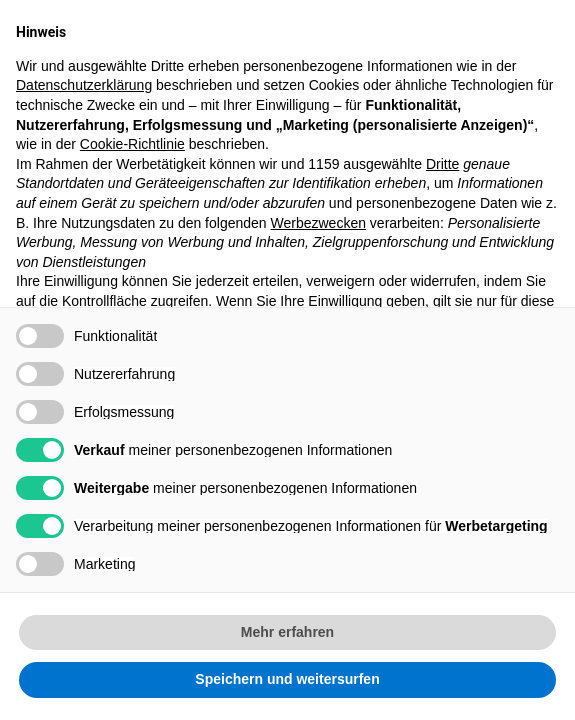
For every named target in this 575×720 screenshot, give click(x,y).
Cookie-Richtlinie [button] (132, 144)
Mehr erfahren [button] (287, 632)
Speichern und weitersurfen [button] (287, 679)
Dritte (442, 164)
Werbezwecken (318, 223)
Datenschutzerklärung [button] (84, 85)
